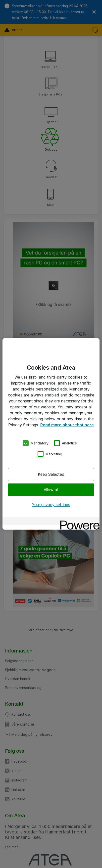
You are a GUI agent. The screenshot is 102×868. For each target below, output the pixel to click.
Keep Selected (51, 474)
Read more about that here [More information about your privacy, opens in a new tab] (67, 425)
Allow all (51, 489)
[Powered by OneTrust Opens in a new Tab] (78, 522)
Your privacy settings (51, 505)
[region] (51, 434)
